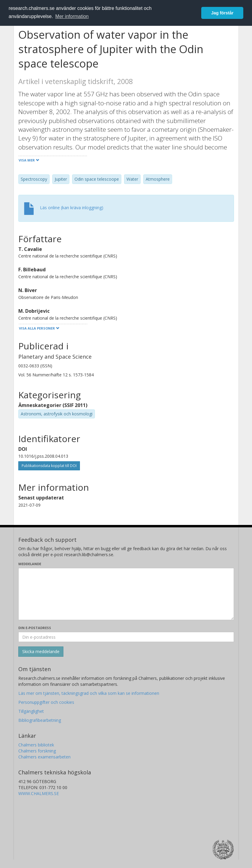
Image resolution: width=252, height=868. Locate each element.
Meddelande (30, 564)
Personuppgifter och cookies (46, 702)
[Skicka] (41, 652)
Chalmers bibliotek (36, 745)
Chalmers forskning (37, 751)
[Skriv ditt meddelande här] (126, 594)
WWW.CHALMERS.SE (39, 793)
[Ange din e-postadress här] (126, 637)
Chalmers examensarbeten (44, 757)
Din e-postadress (35, 628)
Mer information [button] (72, 16)
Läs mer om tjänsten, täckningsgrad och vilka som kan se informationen (89, 693)
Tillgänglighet (31, 711)
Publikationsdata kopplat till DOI (49, 466)
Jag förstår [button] (222, 13)
